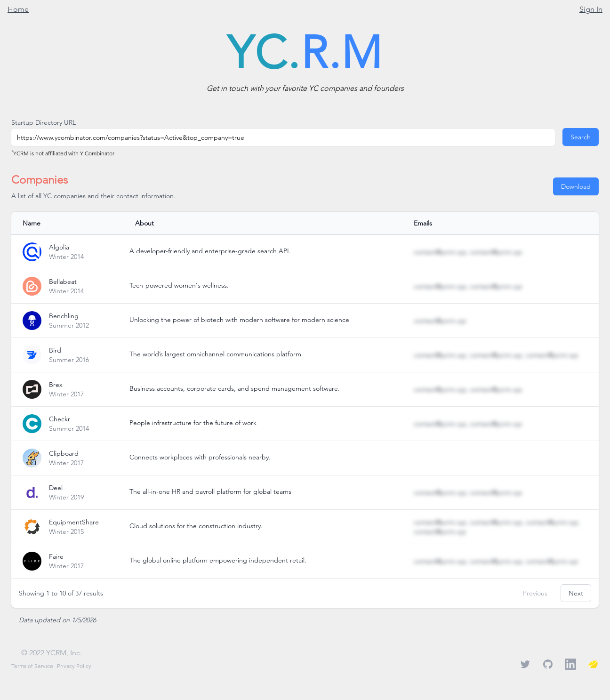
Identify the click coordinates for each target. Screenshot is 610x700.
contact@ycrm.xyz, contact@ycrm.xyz (468, 252)
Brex (56, 385)
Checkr (60, 419)
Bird (55, 350)
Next (576, 593)
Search (581, 137)
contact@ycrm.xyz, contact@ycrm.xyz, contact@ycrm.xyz (496, 355)
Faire (56, 556)
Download (576, 186)
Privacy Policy (74, 666)
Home (18, 9)
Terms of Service (32, 666)
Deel (56, 488)
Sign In (591, 9)
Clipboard (64, 453)
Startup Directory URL (44, 122)
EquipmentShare (74, 522)
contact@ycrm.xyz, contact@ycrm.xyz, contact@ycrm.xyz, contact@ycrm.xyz (497, 527)
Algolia (59, 247)
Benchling (64, 316)
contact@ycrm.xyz (440, 321)
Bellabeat (63, 282)
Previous (535, 593)
